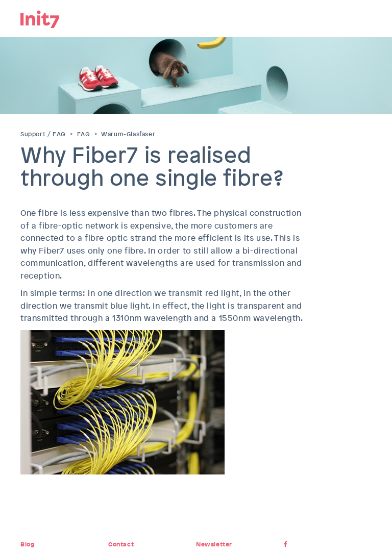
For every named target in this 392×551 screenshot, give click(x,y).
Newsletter (214, 544)
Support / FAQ (43, 134)
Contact (121, 544)
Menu (364, 18)
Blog (27, 544)
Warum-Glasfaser (128, 134)
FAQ (84, 134)
